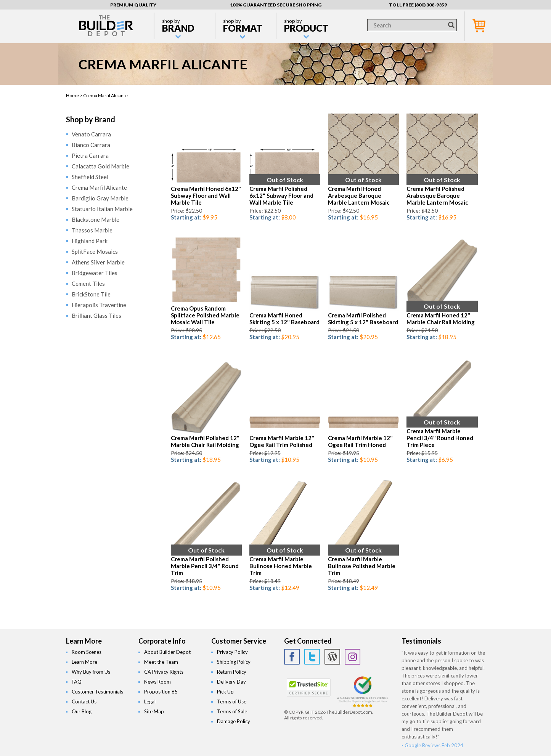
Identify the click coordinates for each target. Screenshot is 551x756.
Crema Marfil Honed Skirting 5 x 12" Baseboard (284, 319)
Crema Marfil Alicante (99, 187)
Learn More (84, 662)
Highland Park (90, 241)
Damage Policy (234, 721)
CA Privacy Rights (164, 672)
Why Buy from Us (91, 672)
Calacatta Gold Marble (100, 166)
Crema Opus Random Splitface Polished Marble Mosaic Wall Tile (205, 315)
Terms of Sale (232, 711)
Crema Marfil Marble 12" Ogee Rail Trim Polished (282, 441)
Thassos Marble (92, 230)
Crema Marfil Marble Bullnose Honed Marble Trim (281, 566)
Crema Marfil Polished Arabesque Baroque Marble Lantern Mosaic (437, 195)
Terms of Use (232, 702)
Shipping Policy (234, 662)
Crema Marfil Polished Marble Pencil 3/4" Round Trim (205, 566)
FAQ (77, 682)
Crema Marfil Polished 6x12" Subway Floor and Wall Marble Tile (281, 195)
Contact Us (84, 702)
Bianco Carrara (91, 145)
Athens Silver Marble (98, 262)
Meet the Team (161, 662)
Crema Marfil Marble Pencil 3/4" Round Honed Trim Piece (440, 438)
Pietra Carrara (90, 155)
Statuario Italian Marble (102, 209)
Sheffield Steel (90, 177)
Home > (75, 95)
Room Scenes (87, 652)
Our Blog (82, 711)
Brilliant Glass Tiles (96, 316)
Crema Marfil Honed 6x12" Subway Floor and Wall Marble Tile (206, 195)
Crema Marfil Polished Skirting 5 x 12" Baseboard (363, 319)
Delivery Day (231, 682)
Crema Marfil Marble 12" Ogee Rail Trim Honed (360, 441)
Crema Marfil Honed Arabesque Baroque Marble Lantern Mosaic (359, 195)
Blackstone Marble (96, 219)
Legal (150, 702)
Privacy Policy (232, 652)
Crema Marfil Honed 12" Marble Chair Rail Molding (441, 319)
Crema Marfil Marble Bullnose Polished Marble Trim (362, 566)
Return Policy (232, 672)
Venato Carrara (91, 134)
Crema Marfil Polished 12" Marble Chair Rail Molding (205, 441)
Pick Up (225, 692)
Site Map (154, 711)
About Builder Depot (167, 652)
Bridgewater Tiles (95, 273)
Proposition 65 (161, 692)
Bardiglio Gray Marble (100, 198)
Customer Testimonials (97, 692)
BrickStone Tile (91, 294)
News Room (157, 682)
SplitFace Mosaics (95, 251)
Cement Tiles (88, 283)
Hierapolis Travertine (99, 305)
